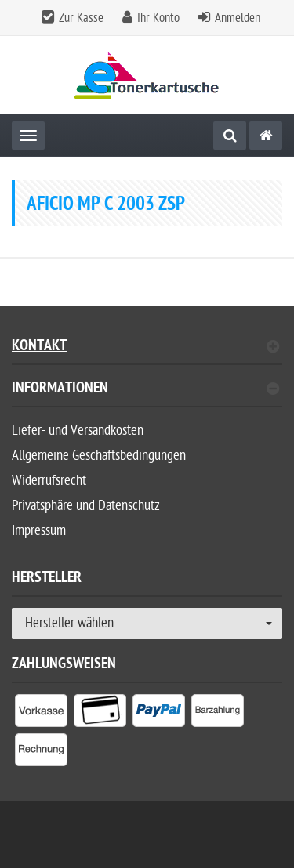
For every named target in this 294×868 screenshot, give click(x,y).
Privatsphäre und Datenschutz (86, 506)
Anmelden (238, 18)
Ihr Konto (158, 18)
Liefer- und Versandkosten (78, 430)
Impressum (39, 531)
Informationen (145, 390)
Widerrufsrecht (49, 481)
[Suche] (230, 136)
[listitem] (41, 714)
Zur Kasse (81, 18)
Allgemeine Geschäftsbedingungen (99, 456)
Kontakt (145, 347)
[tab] (147, 394)
